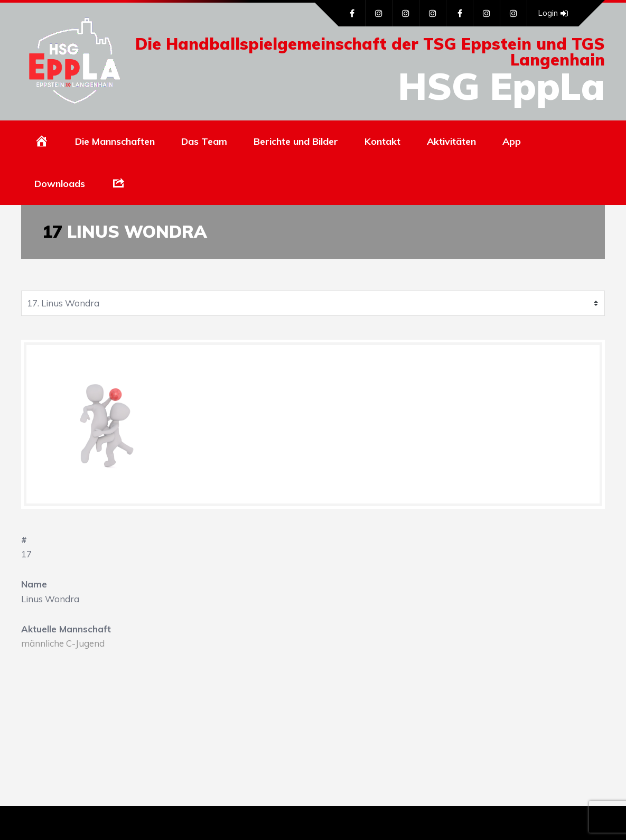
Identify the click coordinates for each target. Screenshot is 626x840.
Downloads (60, 184)
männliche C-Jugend (63, 643)
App (512, 141)
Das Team (204, 141)
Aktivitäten (451, 141)
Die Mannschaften (115, 141)
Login (553, 13)
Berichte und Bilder (296, 141)
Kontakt (382, 141)
